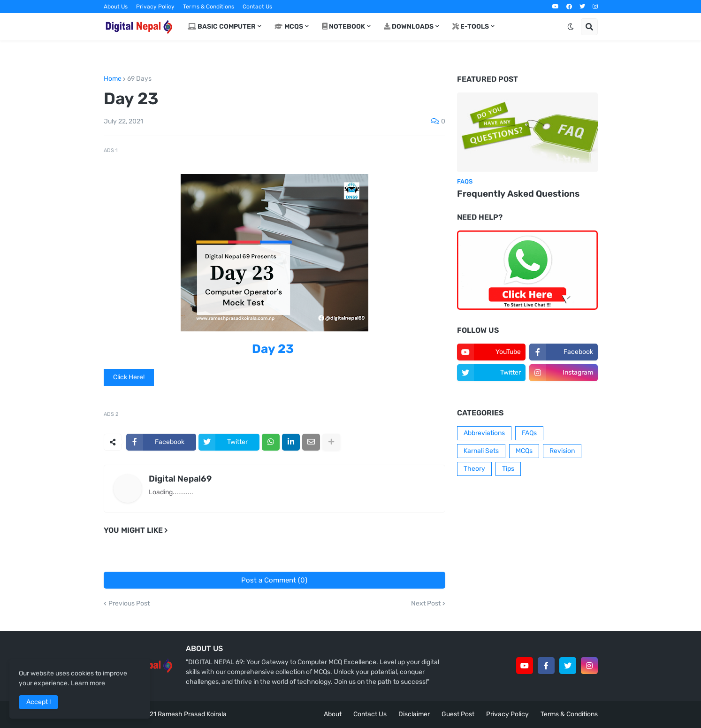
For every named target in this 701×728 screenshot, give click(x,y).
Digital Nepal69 (180, 479)
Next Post (426, 604)
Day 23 (273, 349)
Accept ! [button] (38, 702)
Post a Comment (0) (274, 580)
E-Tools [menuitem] (471, 27)
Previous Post (129, 604)
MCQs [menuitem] (289, 27)
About (333, 714)
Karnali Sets (481, 451)
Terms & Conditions (209, 7)
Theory (474, 469)
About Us (116, 7)
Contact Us (257, 7)
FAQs (529, 433)
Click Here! (129, 377)
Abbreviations (484, 433)
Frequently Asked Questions (518, 194)
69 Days (139, 79)
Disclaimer (414, 714)
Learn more (88, 683)
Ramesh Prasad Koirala (192, 714)
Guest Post (458, 714)
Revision (562, 451)
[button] (571, 27)
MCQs (524, 451)
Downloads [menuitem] (409, 27)
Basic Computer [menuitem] (222, 27)
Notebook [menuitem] (343, 27)
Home (113, 79)
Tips (508, 469)
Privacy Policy (155, 7)
